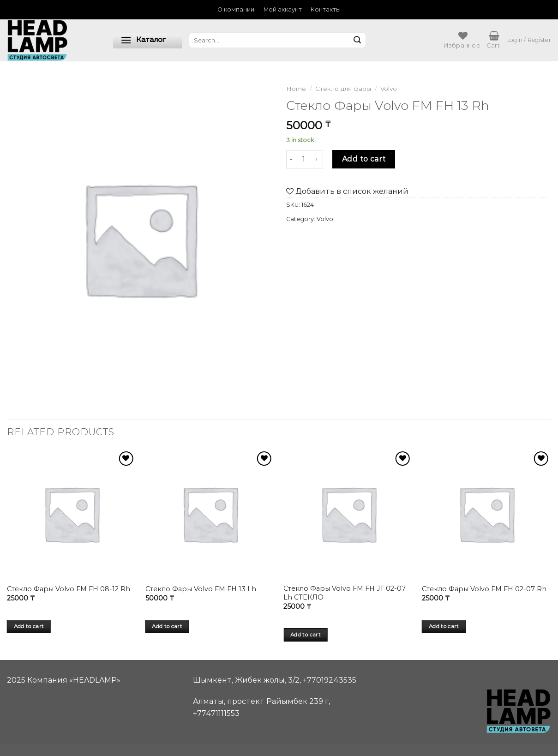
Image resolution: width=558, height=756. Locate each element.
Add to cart (364, 159)
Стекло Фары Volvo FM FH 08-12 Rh (69, 589)
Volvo (389, 89)
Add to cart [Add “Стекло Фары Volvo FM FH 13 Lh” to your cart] (167, 626)
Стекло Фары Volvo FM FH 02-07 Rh (484, 589)
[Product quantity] (304, 159)
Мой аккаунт (283, 9)
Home (296, 89)
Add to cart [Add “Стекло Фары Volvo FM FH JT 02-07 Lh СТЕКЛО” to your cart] (306, 635)
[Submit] (357, 40)
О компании (236, 9)
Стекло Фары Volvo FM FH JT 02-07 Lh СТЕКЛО (345, 593)
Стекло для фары (343, 89)
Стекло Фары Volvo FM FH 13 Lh (201, 589)
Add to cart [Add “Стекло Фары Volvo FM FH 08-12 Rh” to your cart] (29, 626)
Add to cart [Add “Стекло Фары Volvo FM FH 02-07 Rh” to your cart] (444, 626)
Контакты (326, 9)
